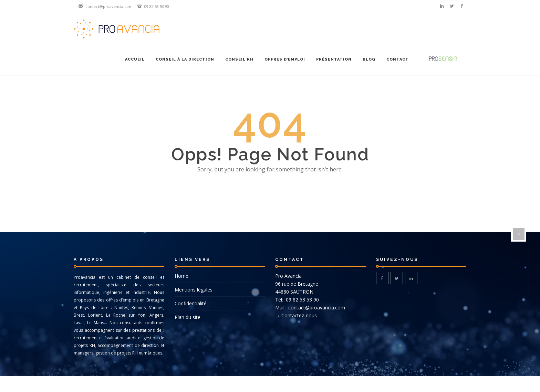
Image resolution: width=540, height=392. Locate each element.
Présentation (334, 59)
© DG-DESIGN (270, 384)
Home (181, 276)
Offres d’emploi (285, 59)
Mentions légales (194, 290)
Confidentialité (191, 303)
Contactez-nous (299, 315)
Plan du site (188, 317)
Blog (369, 59)
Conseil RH (239, 59)
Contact (398, 59)
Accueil (135, 59)
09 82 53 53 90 (302, 300)
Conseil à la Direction (185, 59)
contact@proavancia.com (316, 308)
